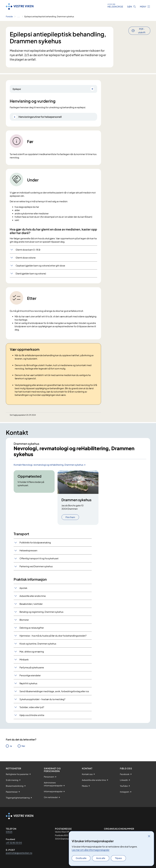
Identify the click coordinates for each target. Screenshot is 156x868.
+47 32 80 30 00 (14, 843)
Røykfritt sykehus (28, 683)
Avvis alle (101, 858)
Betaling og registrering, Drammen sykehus (41, 612)
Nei (23, 746)
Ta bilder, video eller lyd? (32, 707)
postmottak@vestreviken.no (19, 853)
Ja (11, 746)
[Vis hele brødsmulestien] (19, 17)
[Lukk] (149, 836)
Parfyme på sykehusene (32, 667)
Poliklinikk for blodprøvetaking (35, 542)
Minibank (24, 659)
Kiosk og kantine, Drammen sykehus (38, 644)
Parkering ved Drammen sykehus (36, 566)
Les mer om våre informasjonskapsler (91, 850)
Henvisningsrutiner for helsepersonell (40, 117)
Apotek (23, 588)
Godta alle (81, 858)
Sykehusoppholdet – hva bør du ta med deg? (42, 699)
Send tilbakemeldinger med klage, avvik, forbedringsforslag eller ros (54, 691)
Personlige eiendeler (30, 675)
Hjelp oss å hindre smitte (32, 715)
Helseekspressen (28, 550)
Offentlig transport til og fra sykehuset (39, 558)
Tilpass (118, 858)
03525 (9, 832)
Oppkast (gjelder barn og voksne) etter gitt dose (40, 266)
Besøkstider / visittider (31, 604)
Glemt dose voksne (26, 258)
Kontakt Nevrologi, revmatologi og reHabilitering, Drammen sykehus (48, 465)
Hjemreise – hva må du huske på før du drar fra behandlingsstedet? (53, 636)
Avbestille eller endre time (33, 596)
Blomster (24, 620)
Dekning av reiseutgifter (32, 628)
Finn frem (70, 517)
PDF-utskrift (142, 31)
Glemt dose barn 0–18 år (28, 250)
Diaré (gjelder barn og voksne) (31, 273)
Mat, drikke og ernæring (32, 652)
